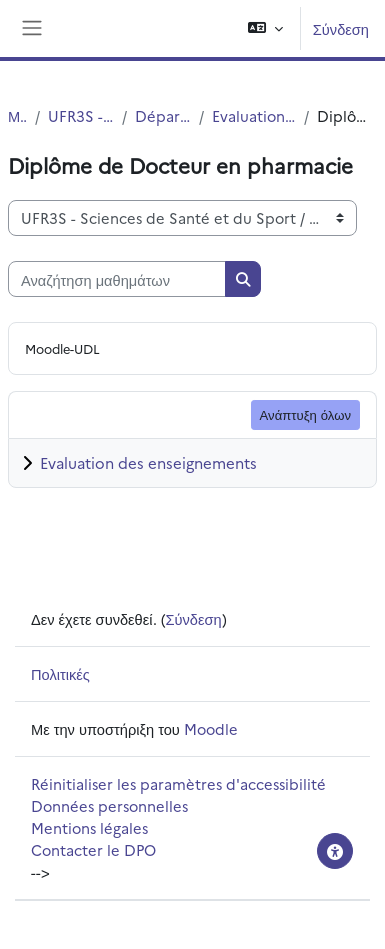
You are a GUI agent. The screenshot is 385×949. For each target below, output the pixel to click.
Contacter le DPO (93, 849)
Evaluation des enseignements (148, 462)
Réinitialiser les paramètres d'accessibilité (178, 783)
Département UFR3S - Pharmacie (162, 115)
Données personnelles (109, 805)
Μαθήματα (17, 115)
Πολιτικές (60, 673)
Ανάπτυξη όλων (305, 414)
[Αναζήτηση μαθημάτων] (117, 279)
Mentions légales (89, 827)
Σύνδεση (341, 28)
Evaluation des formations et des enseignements (254, 115)
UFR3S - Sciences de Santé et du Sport (81, 115)
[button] (265, 28)
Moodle (211, 728)
